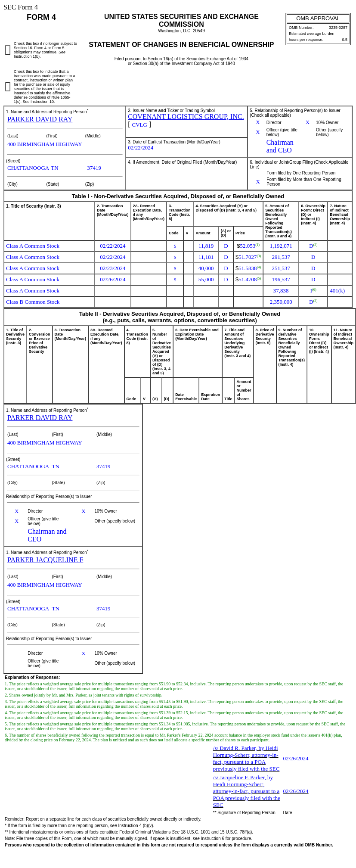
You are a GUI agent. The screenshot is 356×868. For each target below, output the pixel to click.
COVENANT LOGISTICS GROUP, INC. (186, 117)
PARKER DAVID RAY (40, 119)
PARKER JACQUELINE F (45, 560)
